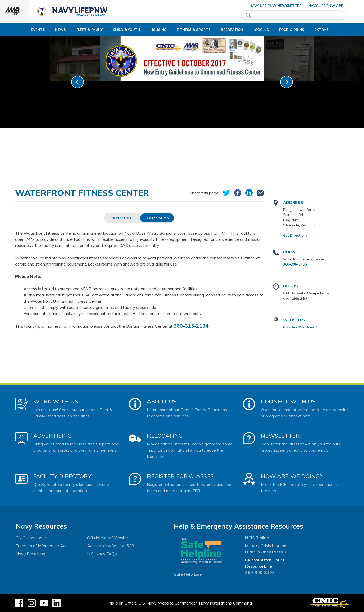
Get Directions (295, 235)
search (248, 15)
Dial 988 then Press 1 (266, 552)
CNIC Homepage (31, 538)
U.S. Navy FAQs (102, 554)
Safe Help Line (188, 574)
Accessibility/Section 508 (111, 546)
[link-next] (287, 82)
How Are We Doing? (300, 327)
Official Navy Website (107, 538)
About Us (162, 401)
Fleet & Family (72, 30)
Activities (122, 218)
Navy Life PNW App (326, 6)
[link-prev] (77, 82)
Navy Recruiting (30, 554)
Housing (150, 30)
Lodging (266, 30)
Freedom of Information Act (41, 546)
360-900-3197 (260, 572)
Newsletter (280, 436)
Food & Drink (300, 30)
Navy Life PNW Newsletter (276, 6)
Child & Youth (113, 30)
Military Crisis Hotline (266, 546)
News (43, 30)
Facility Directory (62, 476)
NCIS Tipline (257, 538)
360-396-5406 (295, 264)
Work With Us (56, 401)
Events (20, 30)
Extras (335, 30)
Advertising (52, 436)
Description (157, 218)
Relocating (165, 436)
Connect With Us (288, 401)
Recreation (232, 30)
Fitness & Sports (189, 30)
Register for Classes (180, 476)
